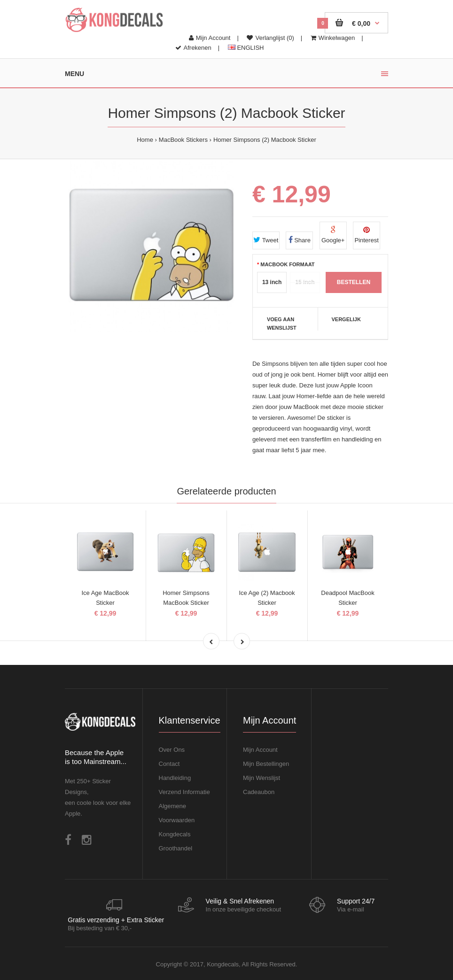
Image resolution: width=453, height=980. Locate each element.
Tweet (266, 240)
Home (145, 140)
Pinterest (366, 235)
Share (300, 240)
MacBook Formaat (287, 264)
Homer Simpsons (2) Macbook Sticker (265, 140)
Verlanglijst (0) (270, 38)
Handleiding (175, 778)
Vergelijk (346, 319)
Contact (169, 764)
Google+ (333, 235)
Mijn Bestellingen (266, 764)
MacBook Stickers (183, 140)
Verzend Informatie (184, 792)
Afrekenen (193, 48)
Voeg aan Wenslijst (282, 324)
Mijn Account (210, 38)
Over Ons (172, 750)
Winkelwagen (333, 38)
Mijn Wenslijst (262, 778)
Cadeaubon (259, 792)
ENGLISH (246, 48)
